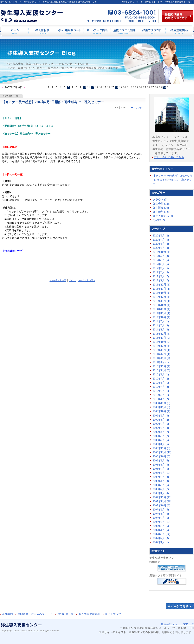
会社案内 (7, 614)
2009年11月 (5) (161, 407)
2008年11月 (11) (162, 452)
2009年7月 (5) (161, 424)
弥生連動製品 (179, 31)
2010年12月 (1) (161, 366)
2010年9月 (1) (161, 375)
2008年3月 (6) (161, 485)
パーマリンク (135, 108)
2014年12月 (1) (161, 309)
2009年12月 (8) (161, 403)
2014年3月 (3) (161, 326)
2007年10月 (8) (161, 506)
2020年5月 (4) (161, 248)
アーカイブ (158, 229)
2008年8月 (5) (161, 465)
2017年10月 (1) (161, 252)
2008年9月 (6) (161, 461)
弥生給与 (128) (161, 212)
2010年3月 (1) (161, 391)
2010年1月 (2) (161, 399)
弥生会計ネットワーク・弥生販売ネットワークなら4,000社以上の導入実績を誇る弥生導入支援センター (49, 2)
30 (165, 87)
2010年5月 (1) (161, 383)
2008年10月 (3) (161, 456)
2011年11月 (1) (161, 358)
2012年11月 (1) (161, 350)
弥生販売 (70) (161, 208)
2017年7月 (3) (161, 256)
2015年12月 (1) (161, 297)
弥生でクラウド (152, 31)
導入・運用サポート (70, 31)
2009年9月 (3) (161, 416)
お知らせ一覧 (66, 614)
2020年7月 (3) (161, 240)
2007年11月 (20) (162, 501)
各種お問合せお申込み (177, 16)
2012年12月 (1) (161, 346)
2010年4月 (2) (161, 387)
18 (117, 87)
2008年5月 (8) (161, 477)
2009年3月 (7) (161, 436)
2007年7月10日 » (87, 281)
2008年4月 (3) (161, 481)
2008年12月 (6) (161, 448)
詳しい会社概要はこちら (169, 157)
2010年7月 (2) (161, 379)
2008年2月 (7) (161, 489)
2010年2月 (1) (161, 395)
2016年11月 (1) (161, 289)
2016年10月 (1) (161, 293)
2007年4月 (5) (161, 530)
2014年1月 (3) (161, 330)
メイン (72, 281)
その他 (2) (159, 220)
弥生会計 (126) (161, 204)
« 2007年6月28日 (58, 281)
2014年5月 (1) (161, 321)
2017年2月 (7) (161, 276)
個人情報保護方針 (89, 614)
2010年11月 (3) (161, 370)
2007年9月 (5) (161, 510)
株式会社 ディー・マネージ (178, 624)
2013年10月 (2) (161, 342)
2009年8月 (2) (161, 420)
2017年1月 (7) (161, 281)
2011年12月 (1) (161, 354)
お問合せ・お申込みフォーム (35, 614)
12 (93, 87)
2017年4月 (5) (161, 268)
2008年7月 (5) (161, 469)
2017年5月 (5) (161, 264)
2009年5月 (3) (161, 428)
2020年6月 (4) (161, 244)
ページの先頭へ (180, 606)
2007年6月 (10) (161, 522)
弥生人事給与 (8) (163, 216)
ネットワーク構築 (97, 31)
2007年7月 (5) (161, 518)
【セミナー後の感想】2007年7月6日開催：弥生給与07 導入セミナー (53, 102)
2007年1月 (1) (161, 542)
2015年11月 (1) (161, 301)
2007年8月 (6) (161, 514)
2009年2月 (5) (161, 440)
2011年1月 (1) (161, 362)
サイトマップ (113, 614)
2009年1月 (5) (161, 444)
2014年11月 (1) (161, 313)
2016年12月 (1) (161, 285)
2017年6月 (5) (161, 260)
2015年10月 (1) (161, 305)
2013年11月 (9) (161, 338)
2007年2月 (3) (161, 538)
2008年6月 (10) (161, 473)
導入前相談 (42, 31)
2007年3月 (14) (161, 534)
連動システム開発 (124, 31)
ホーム (15, 31)
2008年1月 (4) (161, 493)
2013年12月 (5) (161, 334)
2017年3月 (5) (161, 272)
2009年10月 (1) (161, 411)
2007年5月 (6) (161, 526)
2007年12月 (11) (162, 497)
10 (85, 87)
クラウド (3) (160, 200)
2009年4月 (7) (161, 432)
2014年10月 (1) (161, 317)
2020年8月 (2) (161, 236)
